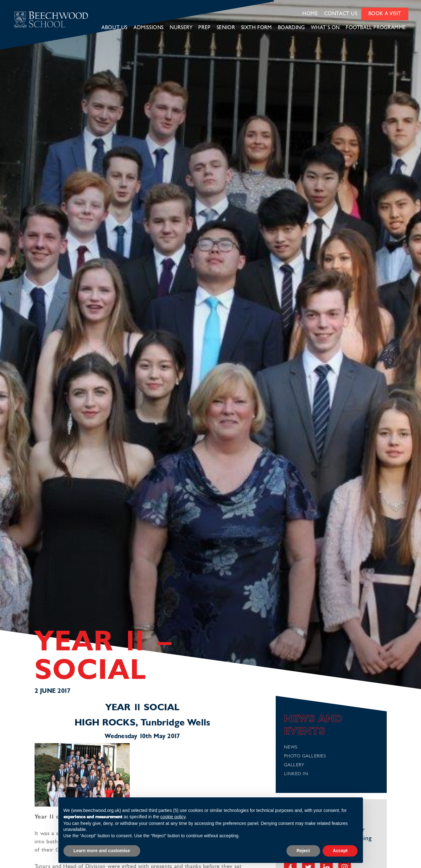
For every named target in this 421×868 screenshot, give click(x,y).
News (291, 747)
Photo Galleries (305, 756)
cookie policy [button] (173, 817)
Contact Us (341, 14)
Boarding (291, 28)
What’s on (326, 28)
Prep (204, 28)
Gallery (294, 765)
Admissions (149, 28)
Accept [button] (340, 851)
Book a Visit (385, 14)
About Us (115, 28)
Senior (226, 28)
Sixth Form (257, 28)
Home (310, 14)
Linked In (296, 774)
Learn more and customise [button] (102, 851)
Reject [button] (303, 851)
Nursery (181, 28)
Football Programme (376, 28)
